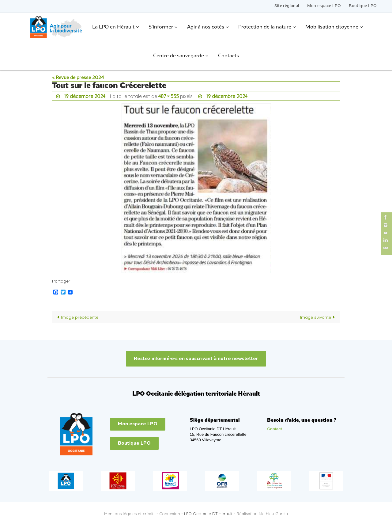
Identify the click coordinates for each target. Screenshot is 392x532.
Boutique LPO (363, 6)
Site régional (287, 6)
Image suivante (319, 317)
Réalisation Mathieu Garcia (262, 514)
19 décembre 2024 (85, 96)
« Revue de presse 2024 (78, 78)
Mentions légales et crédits (130, 514)
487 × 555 (169, 96)
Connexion (170, 514)
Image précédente (77, 317)
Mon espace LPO (324, 6)
